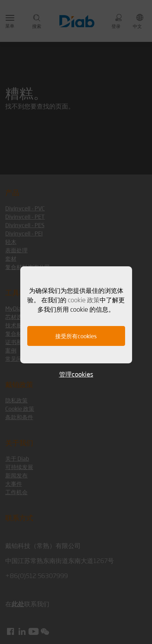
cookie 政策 (84, 299)
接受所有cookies (76, 336)
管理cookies (76, 374)
